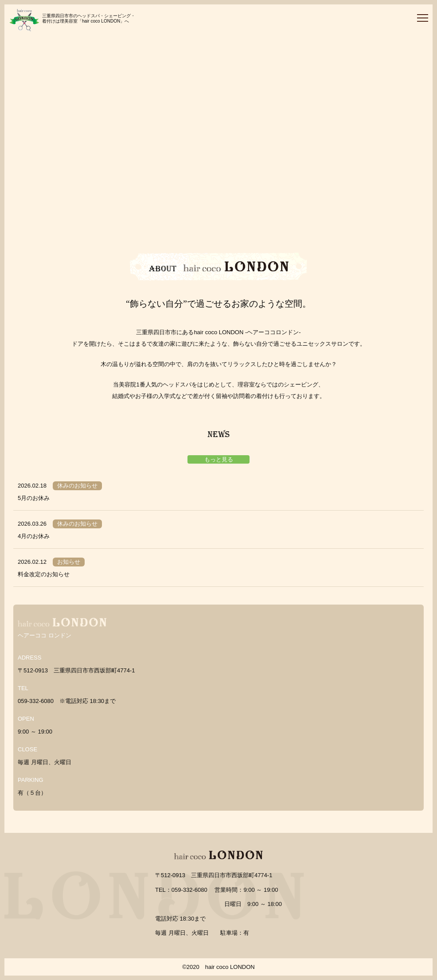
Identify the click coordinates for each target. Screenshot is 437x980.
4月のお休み (34, 536)
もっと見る (219, 459)
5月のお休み (34, 498)
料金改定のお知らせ (44, 574)
